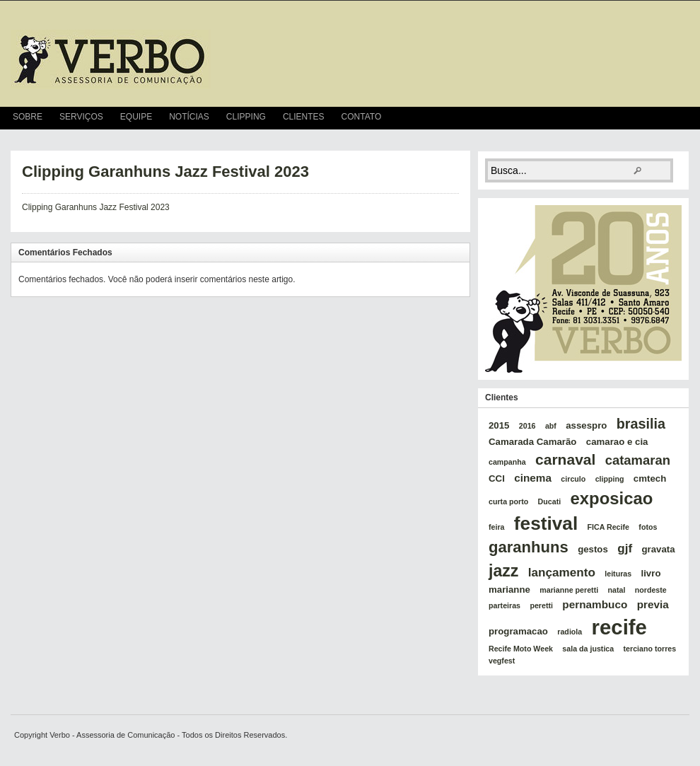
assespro (586, 425)
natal (617, 590)
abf (551, 426)
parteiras (504, 605)
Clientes (304, 117)
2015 (499, 425)
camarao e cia (617, 442)
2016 (527, 426)
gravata (658, 549)
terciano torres (650, 649)
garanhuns (529, 547)
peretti (541, 605)
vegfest (502, 661)
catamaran (638, 460)
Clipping (246, 117)
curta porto (508, 501)
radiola (570, 632)
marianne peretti (569, 590)
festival (546, 523)
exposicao (612, 498)
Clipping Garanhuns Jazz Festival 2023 (165, 172)
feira (497, 527)
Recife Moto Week (521, 649)
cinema (533, 478)
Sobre (28, 117)
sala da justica (588, 649)
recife (619, 627)
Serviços (81, 117)
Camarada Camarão (532, 442)
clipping (610, 479)
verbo (111, 59)
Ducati (550, 501)
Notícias (189, 117)
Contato (362, 117)
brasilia (641, 424)
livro (651, 573)
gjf (625, 548)
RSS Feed (683, 118)
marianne (509, 590)
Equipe (136, 117)
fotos (648, 527)
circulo (573, 479)
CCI (497, 478)
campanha (507, 462)
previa (653, 604)
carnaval (565, 459)
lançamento (562, 572)
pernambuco (595, 604)
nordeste (651, 590)
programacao (518, 631)
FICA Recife (608, 527)
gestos (593, 549)
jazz (503, 571)
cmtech (650, 478)
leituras (618, 574)
